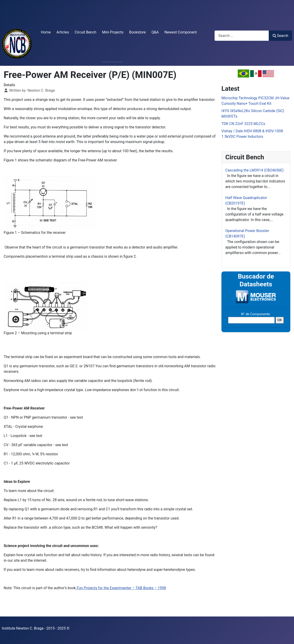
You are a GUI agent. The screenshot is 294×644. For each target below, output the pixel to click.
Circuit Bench (85, 32)
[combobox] (242, 36)
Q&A (155, 32)
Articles (63, 32)
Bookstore (137, 32)
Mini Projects (113, 32)
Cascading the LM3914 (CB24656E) (254, 170)
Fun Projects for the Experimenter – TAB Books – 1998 (121, 588)
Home (46, 32)
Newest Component (181, 32)
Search (280, 36)
